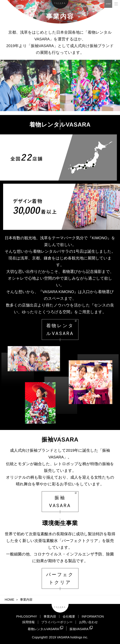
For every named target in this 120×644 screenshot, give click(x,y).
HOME (9, 599)
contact (108, 4)
